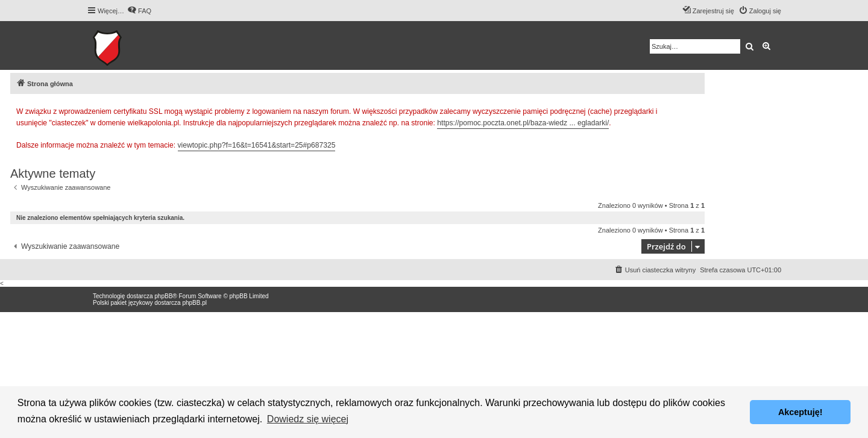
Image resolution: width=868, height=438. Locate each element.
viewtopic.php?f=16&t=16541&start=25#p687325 (257, 145)
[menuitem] (139, 11)
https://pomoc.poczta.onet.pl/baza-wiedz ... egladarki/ (523, 123)
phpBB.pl (194, 303)
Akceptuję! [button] (800, 412)
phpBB (163, 296)
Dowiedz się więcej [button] (308, 419)
